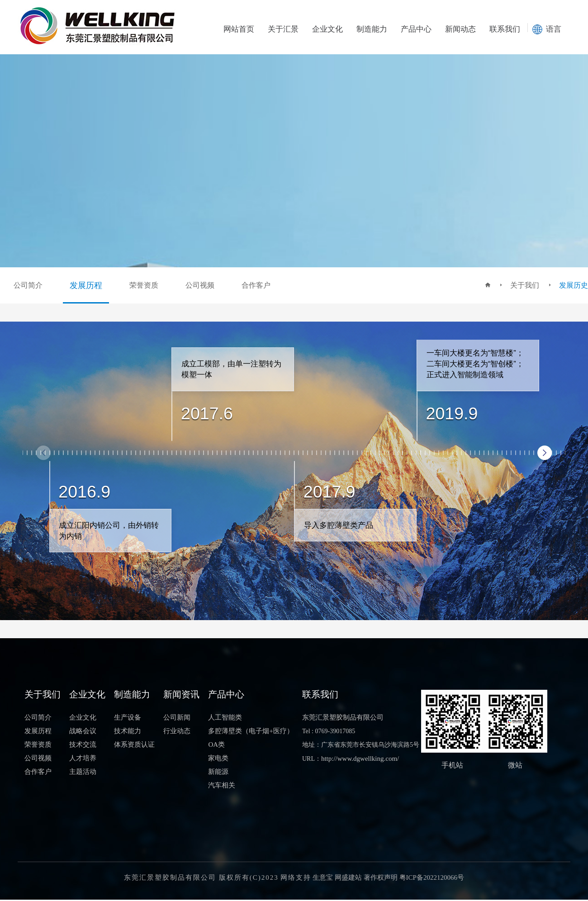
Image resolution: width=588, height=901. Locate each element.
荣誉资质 (38, 745)
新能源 (218, 772)
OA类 (216, 745)
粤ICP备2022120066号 (432, 877)
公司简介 (38, 717)
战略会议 (83, 731)
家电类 (218, 758)
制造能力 (372, 29)
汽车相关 (222, 785)
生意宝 (323, 877)
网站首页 (239, 29)
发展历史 (574, 285)
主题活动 (83, 772)
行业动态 (177, 731)
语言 (554, 29)
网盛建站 (348, 877)
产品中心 (416, 29)
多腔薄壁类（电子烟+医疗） (251, 731)
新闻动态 (460, 29)
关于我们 (525, 285)
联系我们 (505, 29)
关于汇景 (283, 29)
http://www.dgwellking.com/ (360, 759)
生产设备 (128, 717)
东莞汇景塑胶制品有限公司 (343, 717)
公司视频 (38, 758)
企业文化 (327, 29)
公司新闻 (177, 717)
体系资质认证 (134, 745)
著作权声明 (381, 877)
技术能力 (128, 731)
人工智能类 (225, 717)
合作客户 (38, 772)
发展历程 (38, 731)
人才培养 (83, 758)
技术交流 (83, 745)
